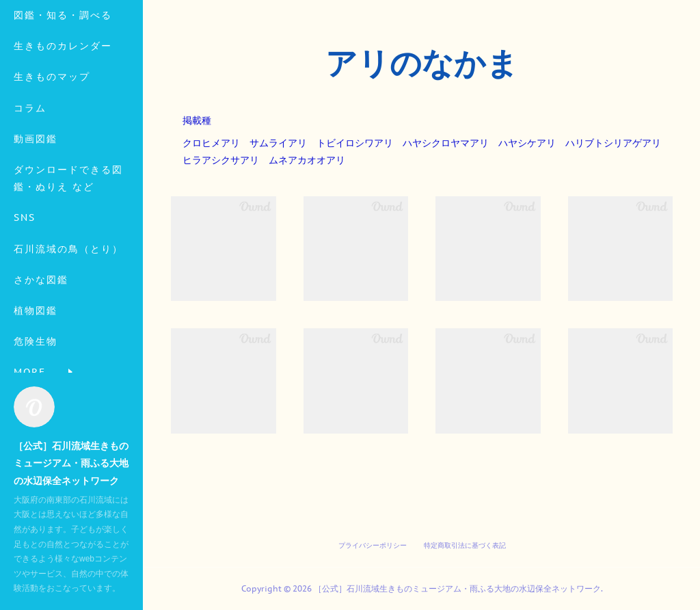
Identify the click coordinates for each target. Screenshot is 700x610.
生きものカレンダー (63, 100)
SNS (25, 272)
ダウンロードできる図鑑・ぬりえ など (68, 232)
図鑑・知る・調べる (63, 69)
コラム (30, 162)
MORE (30, 303)
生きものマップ (52, 131)
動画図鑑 (36, 193)
